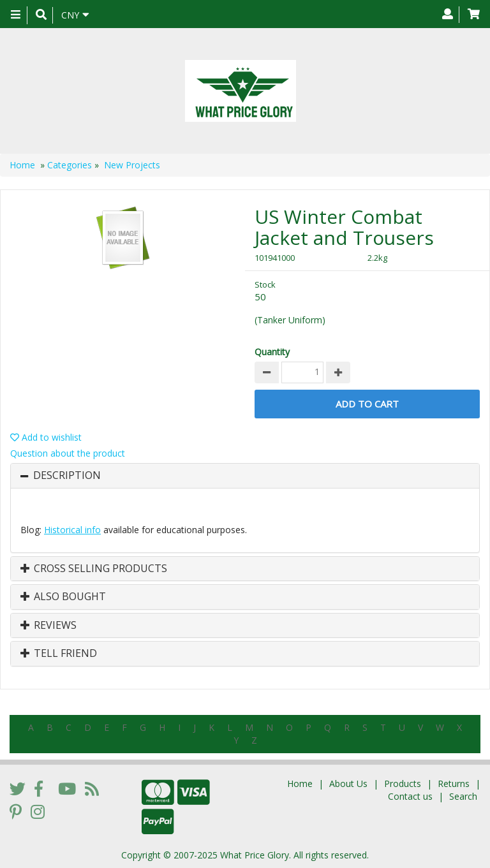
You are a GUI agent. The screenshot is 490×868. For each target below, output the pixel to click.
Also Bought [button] (63, 597)
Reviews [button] (48, 626)
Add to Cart (367, 404)
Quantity (272, 352)
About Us (348, 783)
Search (463, 796)
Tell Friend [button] (59, 654)
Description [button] (67, 476)
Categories (70, 165)
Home (22, 165)
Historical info (72, 530)
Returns (454, 783)
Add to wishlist (46, 437)
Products (403, 783)
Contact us (410, 796)
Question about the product (68, 453)
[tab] (245, 476)
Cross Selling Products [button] (94, 569)
